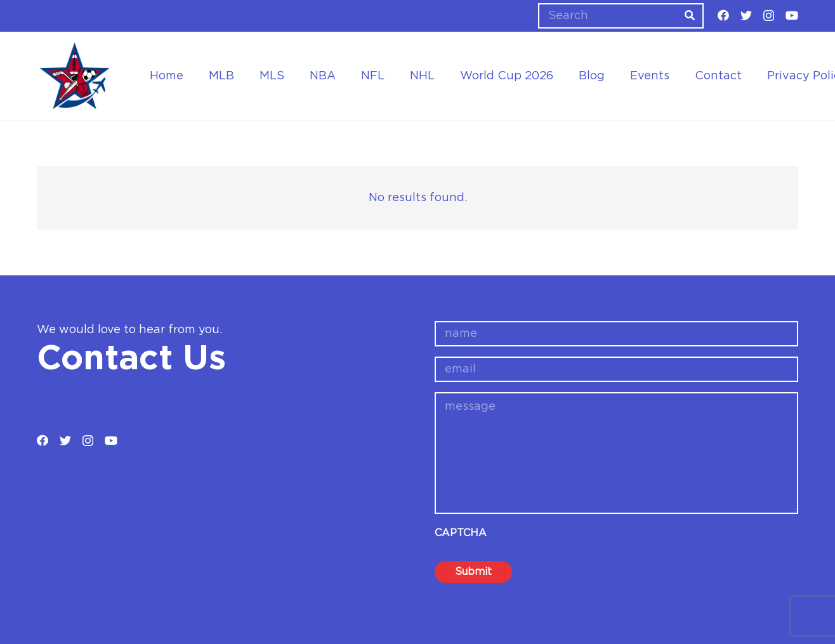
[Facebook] (723, 15)
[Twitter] (746, 15)
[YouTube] (792, 15)
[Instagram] (769, 16)
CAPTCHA (461, 533)
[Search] (621, 16)
